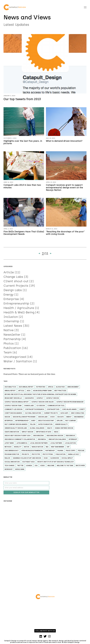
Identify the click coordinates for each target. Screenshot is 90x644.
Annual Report (10, 392)
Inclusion (11, 318)
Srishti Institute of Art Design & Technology (56, 463)
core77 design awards (13, 414)
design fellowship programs (24, 418)
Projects (25, 455)
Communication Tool (56, 407)
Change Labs (13, 278)
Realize (7, 459)
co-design (41, 407)
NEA (47, 448)
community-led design (13, 410)
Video (42, 466)
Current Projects (16, 287)
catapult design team (13, 407)
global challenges (37, 429)
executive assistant (46, 422)
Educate (61, 418)
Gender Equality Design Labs (16, 429)
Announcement (73, 388)
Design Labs (13, 291)
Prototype (36, 455)
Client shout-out (16, 282)
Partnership (12, 340)
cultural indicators (33, 414)
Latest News (13, 327)
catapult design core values (43, 403)
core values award (69, 410)
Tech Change (9, 466)
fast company (71, 422)
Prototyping (48, 455)
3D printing (41, 388)
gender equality (61, 425)
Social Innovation (12, 463)
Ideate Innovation (12, 433)
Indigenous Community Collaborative (20, 440)
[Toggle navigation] (85, 7)
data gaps (64, 414)
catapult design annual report (17, 403)
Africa (51, 388)
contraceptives (53, 410)
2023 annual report (26, 388)
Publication (12, 349)
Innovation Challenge (57, 440)
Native (9, 331)
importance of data (44, 433)
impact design (27, 433)
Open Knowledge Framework (32, 452)
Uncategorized (15, 358)
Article (9, 273)
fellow (33, 425)
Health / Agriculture (19, 309)
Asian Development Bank (42, 392)
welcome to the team (65, 466)
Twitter (20, 466)
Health (50, 429)
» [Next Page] (51, 254)
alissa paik (60, 388)
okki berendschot (12, 452)
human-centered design (64, 429)
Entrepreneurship (16, 304)
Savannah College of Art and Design (27, 459)
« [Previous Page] (39, 254)
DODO (52, 418)
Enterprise (11, 300)
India (56, 433)
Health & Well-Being (19, 313)
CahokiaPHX (29, 399)
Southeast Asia (28, 463)
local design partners (39, 444)
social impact (67, 459)
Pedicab (81, 452)
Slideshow (55, 459)
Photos (9, 344)
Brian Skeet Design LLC (13, 399)
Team (8, 353)
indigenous (70, 437)
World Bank (20, 470)
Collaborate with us (45, 632)
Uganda (29, 466)
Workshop (9, 470)
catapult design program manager (70, 403)
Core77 (82, 410)
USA (36, 466)
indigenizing (38, 437)
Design (7, 418)
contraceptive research (35, 410)
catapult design (52, 399)
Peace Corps (71, 452)
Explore (60, 422)
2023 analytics (10, 388)
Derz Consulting (78, 414)
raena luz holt (74, 455)
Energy (8, 295)
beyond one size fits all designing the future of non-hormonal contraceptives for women (40, 395)
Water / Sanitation (18, 362)
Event (33, 422)
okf (68, 448)
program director (12, 455)
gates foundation (45, 425)
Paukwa (60, 452)
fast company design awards (16, 425)
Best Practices (60, 392)
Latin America (22, 444)
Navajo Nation (37, 448)
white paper (80, 466)
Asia (29, 392)
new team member (58, 448)
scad (46, 459)
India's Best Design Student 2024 (18, 437)
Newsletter (12, 335)
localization (70, 444)
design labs (43, 418)
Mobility (18, 448)
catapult (40, 399)
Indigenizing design (55, 437)
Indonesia (42, 440)
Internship (11, 322)
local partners (56, 444)
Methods (8, 448)
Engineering (79, 418)
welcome (51, 466)
